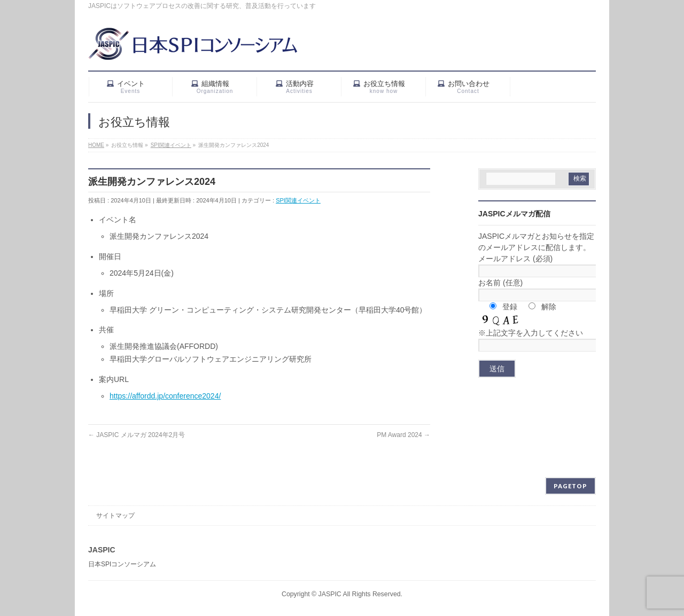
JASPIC (330, 594)
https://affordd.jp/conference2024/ (165, 396)
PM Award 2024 (403, 435)
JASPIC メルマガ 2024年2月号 (137, 435)
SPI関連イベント (298, 200)
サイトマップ (115, 516)
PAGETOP (570, 486)
